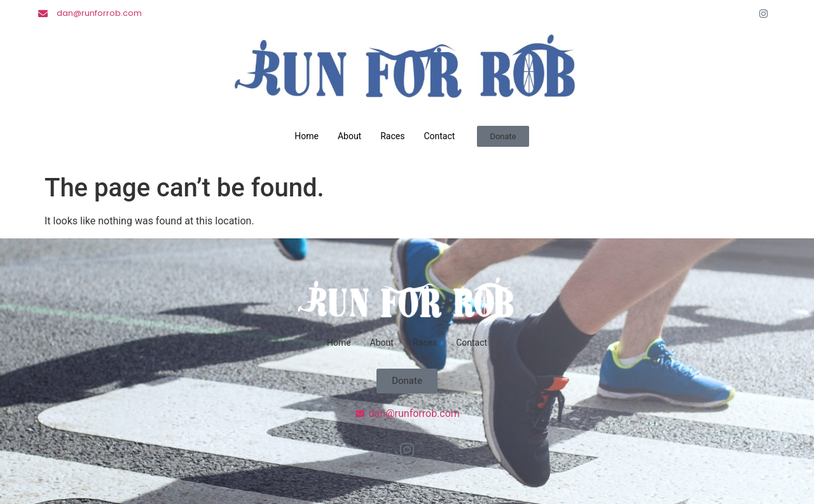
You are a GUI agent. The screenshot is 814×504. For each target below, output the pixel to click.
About (349, 136)
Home (307, 136)
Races (392, 136)
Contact (439, 136)
